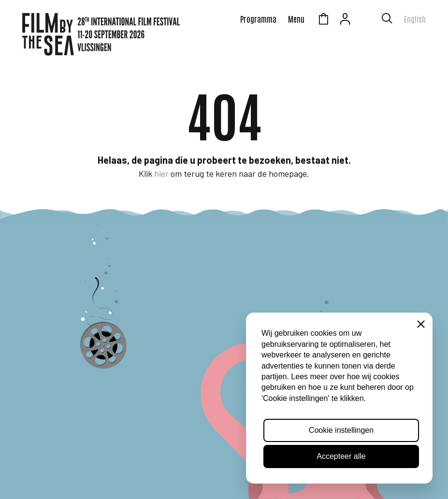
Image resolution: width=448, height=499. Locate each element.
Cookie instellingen (341, 430)
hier (161, 173)
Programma (258, 19)
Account (345, 20)
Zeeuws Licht (367, 20)
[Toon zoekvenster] (387, 20)
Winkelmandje (323, 20)
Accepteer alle (341, 456)
